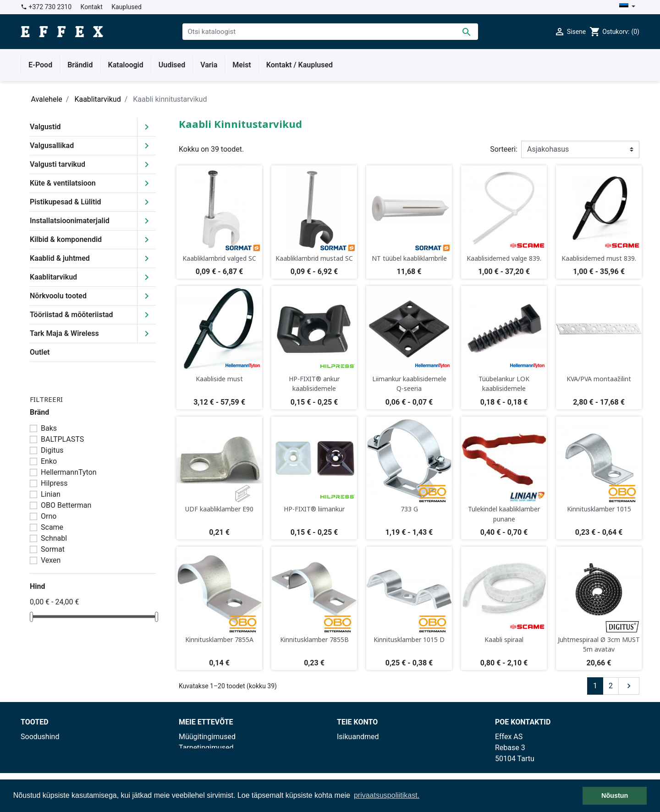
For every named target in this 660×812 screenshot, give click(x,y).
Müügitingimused (207, 737)
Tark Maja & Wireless (64, 333)
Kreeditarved (357, 759)
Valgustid (45, 127)
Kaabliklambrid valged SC (219, 258)
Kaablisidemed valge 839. (504, 258)
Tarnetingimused (206, 748)
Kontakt (92, 7)
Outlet (40, 352)
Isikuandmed (358, 737)
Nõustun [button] (615, 796)
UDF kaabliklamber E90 (219, 509)
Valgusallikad (52, 145)
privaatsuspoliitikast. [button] (387, 795)
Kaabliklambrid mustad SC (314, 258)
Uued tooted (41, 748)
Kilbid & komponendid (66, 239)
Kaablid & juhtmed (60, 258)
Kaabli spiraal (504, 639)
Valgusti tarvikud (58, 164)
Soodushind (40, 737)
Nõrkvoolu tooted (58, 296)
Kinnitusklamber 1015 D (409, 639)
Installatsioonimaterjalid (70, 221)
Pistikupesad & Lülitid (66, 202)
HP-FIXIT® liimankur (314, 509)
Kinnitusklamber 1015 (599, 509)
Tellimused (355, 748)
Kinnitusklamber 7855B (314, 639)
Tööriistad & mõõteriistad (71, 315)
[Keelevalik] (627, 7)
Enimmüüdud (42, 759)
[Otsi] (330, 32)
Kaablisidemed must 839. (599, 258)
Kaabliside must (219, 379)
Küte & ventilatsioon (63, 183)
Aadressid (353, 770)
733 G (409, 509)
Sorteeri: (504, 149)
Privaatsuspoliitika (209, 759)
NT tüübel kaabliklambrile (409, 258)
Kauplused (126, 7)
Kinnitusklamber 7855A (219, 639)
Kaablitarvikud (53, 277)
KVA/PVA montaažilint (599, 379)
